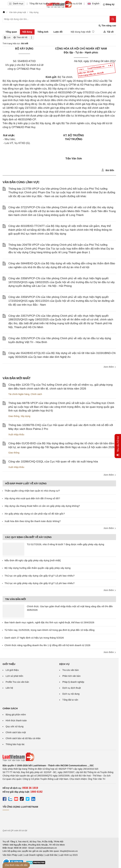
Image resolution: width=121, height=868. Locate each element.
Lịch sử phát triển (14, 676)
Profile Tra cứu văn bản (17, 682)
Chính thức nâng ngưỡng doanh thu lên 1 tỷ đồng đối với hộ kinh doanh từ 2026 (47, 645)
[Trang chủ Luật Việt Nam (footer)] (59, 757)
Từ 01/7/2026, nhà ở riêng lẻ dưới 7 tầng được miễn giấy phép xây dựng (65, 544)
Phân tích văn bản (71, 676)
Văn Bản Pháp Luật (12, 855)
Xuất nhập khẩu (16, 434)
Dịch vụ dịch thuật (72, 688)
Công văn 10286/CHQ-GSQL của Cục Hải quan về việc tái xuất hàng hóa (53, 462)
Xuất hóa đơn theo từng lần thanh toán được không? (33, 521)
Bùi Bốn (108, 170)
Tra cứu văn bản (71, 670)
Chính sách (36, 394)
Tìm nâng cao (107, 26)
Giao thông (14, 416)
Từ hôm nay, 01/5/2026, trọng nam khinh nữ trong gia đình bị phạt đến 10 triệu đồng (49, 630)
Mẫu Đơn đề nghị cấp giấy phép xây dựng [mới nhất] (33, 560)
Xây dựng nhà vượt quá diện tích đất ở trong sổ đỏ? (32, 498)
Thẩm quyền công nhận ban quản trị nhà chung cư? (32, 491)
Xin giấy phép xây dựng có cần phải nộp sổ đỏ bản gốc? (35, 514)
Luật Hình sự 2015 (68, 855)
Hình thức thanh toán (16, 720)
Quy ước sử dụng (15, 726)
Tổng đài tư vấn (70, 700)
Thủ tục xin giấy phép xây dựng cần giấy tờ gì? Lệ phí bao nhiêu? (40, 576)
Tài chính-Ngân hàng (19, 394)
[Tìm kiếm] (113, 19)
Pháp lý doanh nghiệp (73, 682)
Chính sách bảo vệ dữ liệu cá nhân (23, 738)
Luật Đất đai (51, 855)
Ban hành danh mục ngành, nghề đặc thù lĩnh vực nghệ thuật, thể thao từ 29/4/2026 (49, 622)
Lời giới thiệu (12, 670)
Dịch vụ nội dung (71, 694)
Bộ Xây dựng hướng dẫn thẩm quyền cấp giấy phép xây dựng (38, 568)
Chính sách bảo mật (16, 732)
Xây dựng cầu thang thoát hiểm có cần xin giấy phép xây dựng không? (42, 506)
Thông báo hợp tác (15, 744)
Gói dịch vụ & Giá (73, 4)
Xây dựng (25, 416)
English (94, 4)
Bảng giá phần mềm (16, 715)
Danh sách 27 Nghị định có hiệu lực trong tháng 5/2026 (34, 638)
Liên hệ (9, 688)
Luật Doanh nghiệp (34, 855)
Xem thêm (110, 367)
